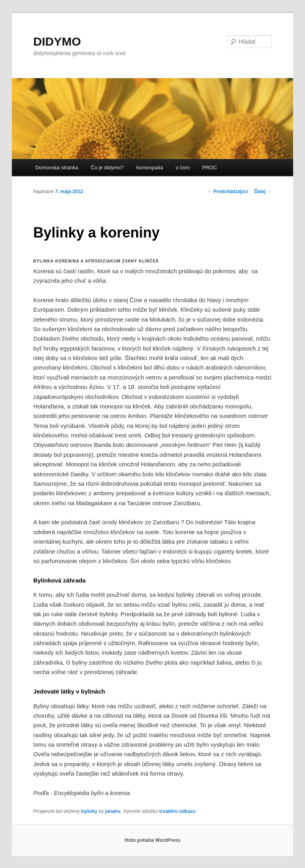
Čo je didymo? (107, 168)
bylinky (89, 811)
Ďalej (263, 192)
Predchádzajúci (228, 192)
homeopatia (150, 168)
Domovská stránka (57, 168)
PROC (210, 168)
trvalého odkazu (177, 811)
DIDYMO (57, 41)
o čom (182, 168)
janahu (113, 811)
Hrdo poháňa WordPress (152, 840)
